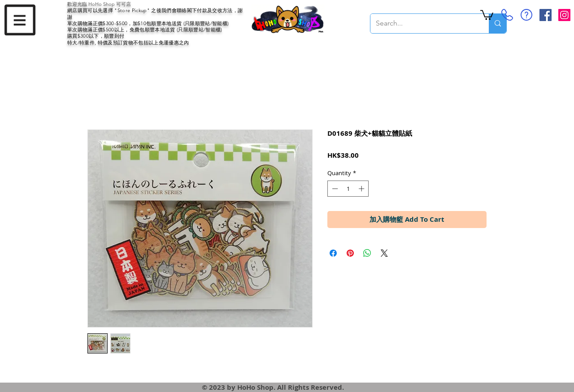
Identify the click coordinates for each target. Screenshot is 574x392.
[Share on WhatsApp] (367, 253)
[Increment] (362, 189)
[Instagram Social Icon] (564, 15)
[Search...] (423, 24)
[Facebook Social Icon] (546, 15)
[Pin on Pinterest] (350, 253)
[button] (20, 20)
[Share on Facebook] (333, 253)
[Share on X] (384, 253)
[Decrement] (334, 189)
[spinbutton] (348, 189)
